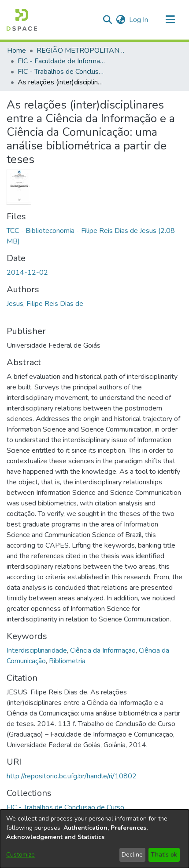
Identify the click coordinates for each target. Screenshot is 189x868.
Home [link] (17, 51)
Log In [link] (139, 20)
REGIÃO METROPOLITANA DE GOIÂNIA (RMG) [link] (81, 51)
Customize (20, 855)
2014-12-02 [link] (27, 272)
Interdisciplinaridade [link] (37, 650)
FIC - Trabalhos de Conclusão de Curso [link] (62, 72)
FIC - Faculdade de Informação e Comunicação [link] (62, 61)
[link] (65, 807)
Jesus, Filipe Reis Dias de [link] (45, 304)
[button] (22, 20)
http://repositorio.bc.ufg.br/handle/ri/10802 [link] (72, 776)
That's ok (164, 855)
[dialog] (94, 839)
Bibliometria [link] (67, 661)
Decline (132, 855)
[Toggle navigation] (170, 20)
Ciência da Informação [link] (103, 650)
